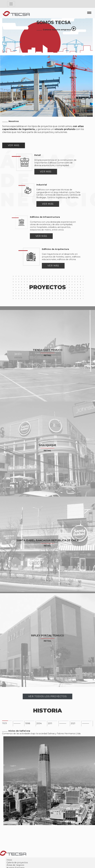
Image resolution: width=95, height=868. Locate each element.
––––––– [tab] (17, 726)
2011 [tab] (50, 726)
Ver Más (14, 145)
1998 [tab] (28, 726)
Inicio (22, 862)
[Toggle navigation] (11, 4)
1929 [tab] (4, 726)
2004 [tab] (39, 726)
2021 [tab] (73, 726)
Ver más (33, 172)
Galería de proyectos (30, 865)
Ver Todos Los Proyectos (47, 699)
